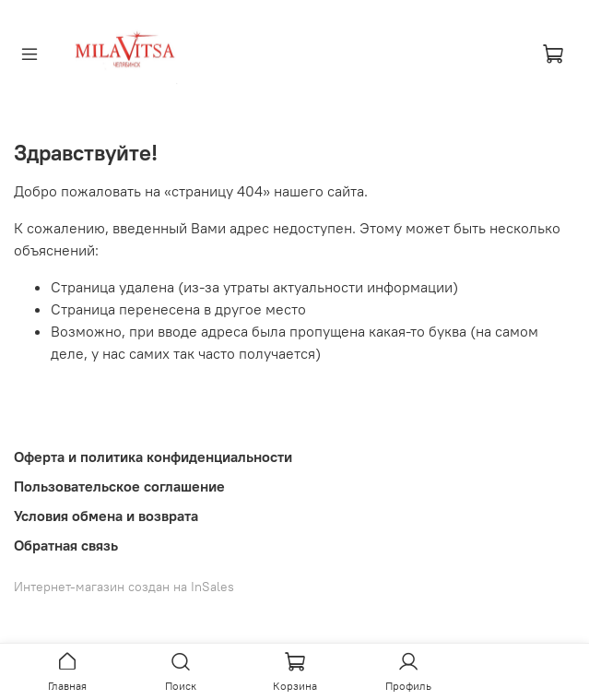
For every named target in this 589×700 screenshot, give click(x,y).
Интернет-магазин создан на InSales (124, 587)
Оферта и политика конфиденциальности (153, 457)
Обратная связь (66, 545)
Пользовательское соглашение (119, 486)
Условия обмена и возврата (106, 516)
